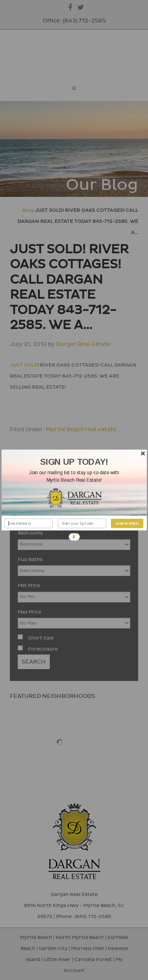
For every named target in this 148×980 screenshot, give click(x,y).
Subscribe (127, 523)
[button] (74, 476)
